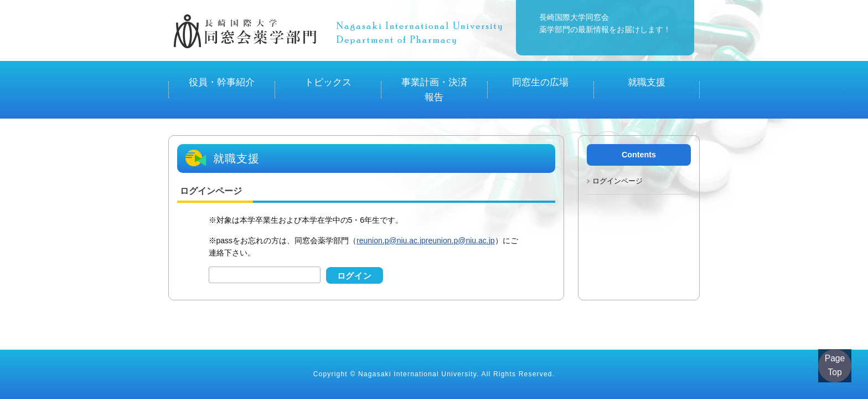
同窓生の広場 (540, 77)
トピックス (328, 77)
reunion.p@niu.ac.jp (391, 215)
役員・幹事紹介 (221, 77)
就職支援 (647, 77)
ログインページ (618, 155)
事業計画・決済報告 (434, 77)
